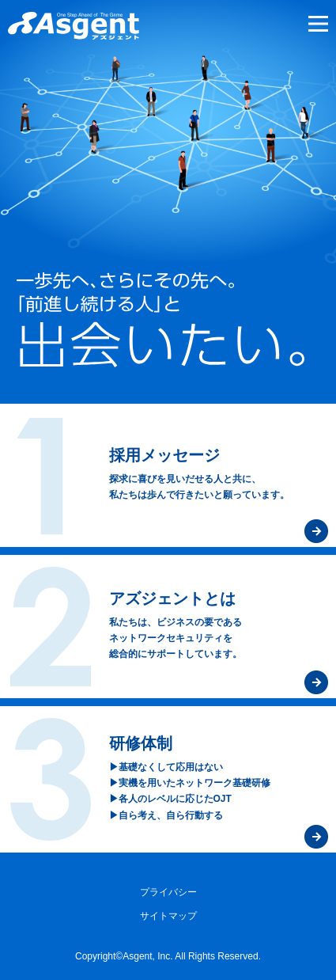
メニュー (316, 24)
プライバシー (168, 892)
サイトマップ (168, 916)
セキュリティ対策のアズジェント (74, 26)
